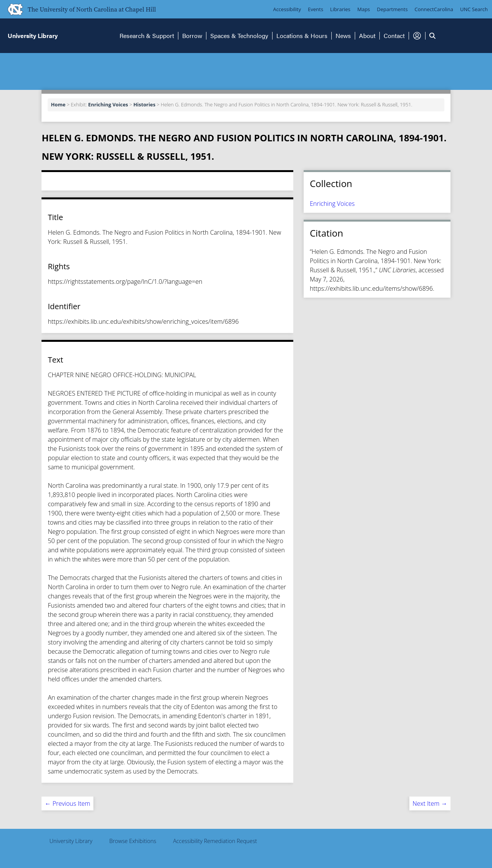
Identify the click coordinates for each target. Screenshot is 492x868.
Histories (144, 104)
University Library (71, 841)
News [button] (343, 36)
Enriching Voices (108, 104)
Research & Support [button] (147, 36)
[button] (417, 36)
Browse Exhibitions (133, 841)
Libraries (340, 9)
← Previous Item (67, 803)
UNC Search (474, 9)
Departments (392, 9)
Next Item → (430, 803)
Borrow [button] (192, 36)
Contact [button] (394, 36)
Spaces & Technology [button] (239, 36)
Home (58, 104)
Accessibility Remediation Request (215, 841)
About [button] (367, 36)
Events (316, 9)
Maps (364, 9)
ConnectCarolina (434, 9)
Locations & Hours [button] (302, 36)
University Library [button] (33, 36)
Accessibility (287, 9)
